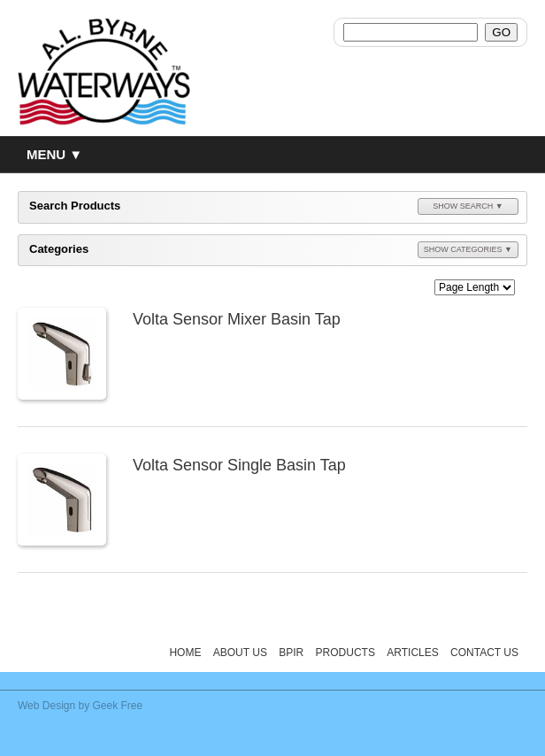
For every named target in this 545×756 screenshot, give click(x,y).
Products (345, 653)
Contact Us (484, 653)
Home (185, 653)
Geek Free (118, 706)
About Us (240, 653)
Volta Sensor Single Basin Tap (239, 465)
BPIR (291, 653)
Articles (412, 653)
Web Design (46, 706)
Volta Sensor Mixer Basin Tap (237, 319)
